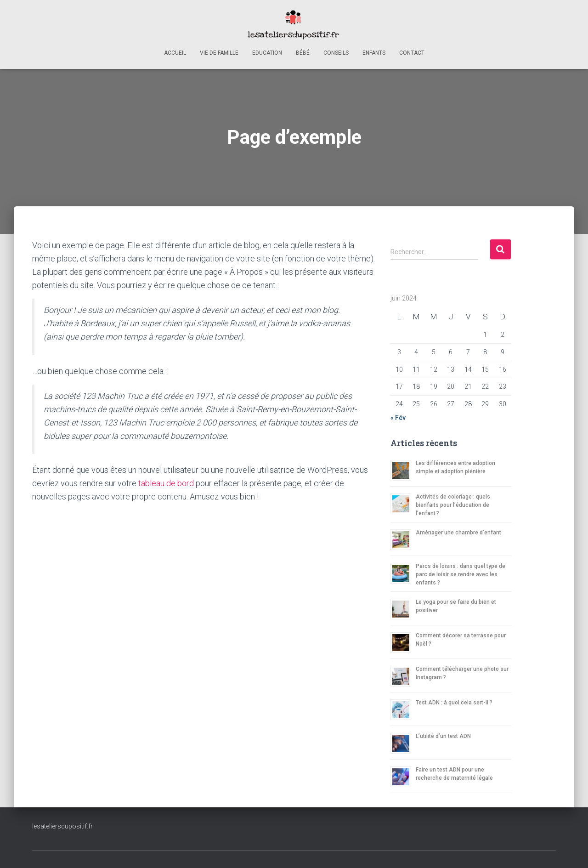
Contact (412, 53)
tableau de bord (166, 483)
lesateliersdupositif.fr (62, 826)
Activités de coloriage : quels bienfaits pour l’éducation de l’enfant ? (453, 505)
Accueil (175, 53)
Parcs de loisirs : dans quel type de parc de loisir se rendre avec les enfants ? (461, 574)
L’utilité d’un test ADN (443, 736)
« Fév (398, 418)
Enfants (374, 53)
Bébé (303, 53)
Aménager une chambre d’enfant (458, 533)
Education (267, 53)
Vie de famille (219, 53)
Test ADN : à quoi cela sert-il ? (454, 703)
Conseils (336, 53)
